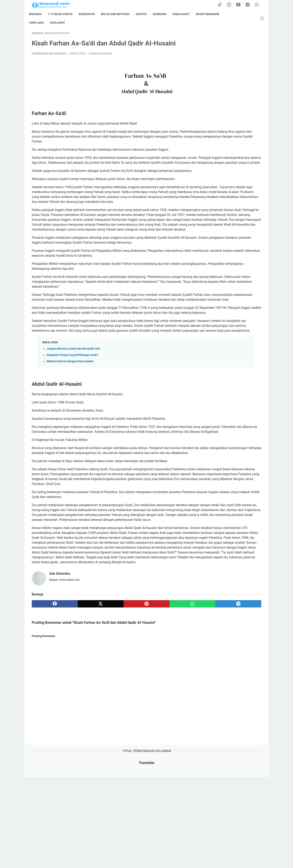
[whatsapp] (139, 724)
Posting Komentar (100, 56)
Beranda (38, 14)
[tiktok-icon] (222, 5)
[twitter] (78, 724)
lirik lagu (39, 23)
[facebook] (47, 724)
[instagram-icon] (231, 5)
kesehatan (90, 14)
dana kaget (184, 14)
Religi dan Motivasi (118, 14)
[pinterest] (109, 724)
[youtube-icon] (240, 5)
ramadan (162, 14)
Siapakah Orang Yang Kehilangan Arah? (72, 431)
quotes (144, 14)
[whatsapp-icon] (258, 5)
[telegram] (170, 724)
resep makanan (210, 14)
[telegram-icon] (249, 5)
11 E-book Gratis (63, 14)
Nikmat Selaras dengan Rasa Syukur (70, 438)
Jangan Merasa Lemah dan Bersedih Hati (73, 425)
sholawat (60, 23)
